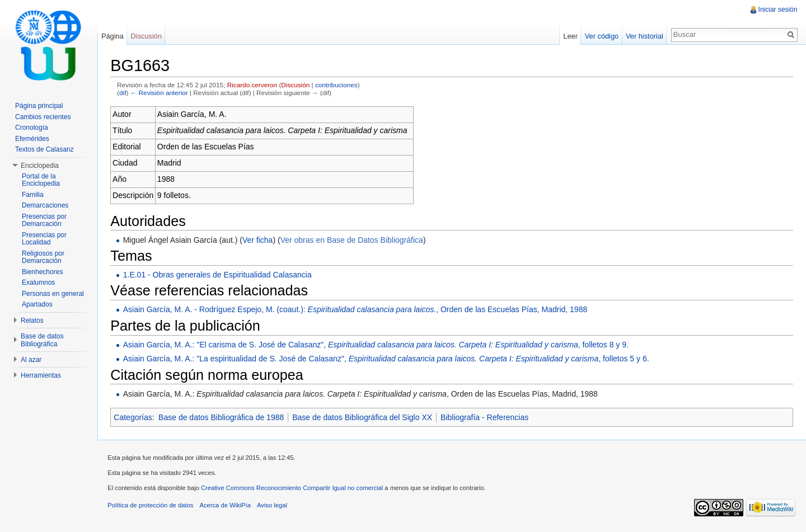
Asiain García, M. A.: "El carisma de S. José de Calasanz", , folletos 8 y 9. (378, 345)
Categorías (135, 417)
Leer (570, 36)
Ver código (601, 36)
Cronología (32, 128)
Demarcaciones (45, 205)
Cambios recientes (43, 117)
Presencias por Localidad (44, 239)
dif (125, 93)
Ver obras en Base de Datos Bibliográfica (353, 240)
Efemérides (32, 139)
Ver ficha (260, 240)
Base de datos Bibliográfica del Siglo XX (364, 417)
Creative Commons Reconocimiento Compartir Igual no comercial (294, 489)
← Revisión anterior (161, 93)
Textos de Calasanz (44, 149)
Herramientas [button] (41, 375)
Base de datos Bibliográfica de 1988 (223, 417)
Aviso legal (274, 507)
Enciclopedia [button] (40, 166)
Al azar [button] (31, 360)
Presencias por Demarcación (44, 220)
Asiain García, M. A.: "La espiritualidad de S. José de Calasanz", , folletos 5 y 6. (388, 359)
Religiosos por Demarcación (43, 257)
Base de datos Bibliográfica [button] (42, 340)
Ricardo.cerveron (254, 85)
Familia (33, 195)
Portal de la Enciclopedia (41, 180)
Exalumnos (38, 283)
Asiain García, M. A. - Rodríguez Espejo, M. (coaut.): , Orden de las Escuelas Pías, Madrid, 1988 (357, 310)
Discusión (297, 85)
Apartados (37, 304)
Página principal (39, 106)
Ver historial (644, 36)
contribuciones (339, 85)
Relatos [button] (32, 321)
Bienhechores (42, 272)
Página (114, 36)
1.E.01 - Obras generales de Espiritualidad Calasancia (219, 275)
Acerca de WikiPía (227, 507)
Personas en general (53, 294)
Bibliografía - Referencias (487, 417)
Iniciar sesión (777, 10)
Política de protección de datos (153, 507)
